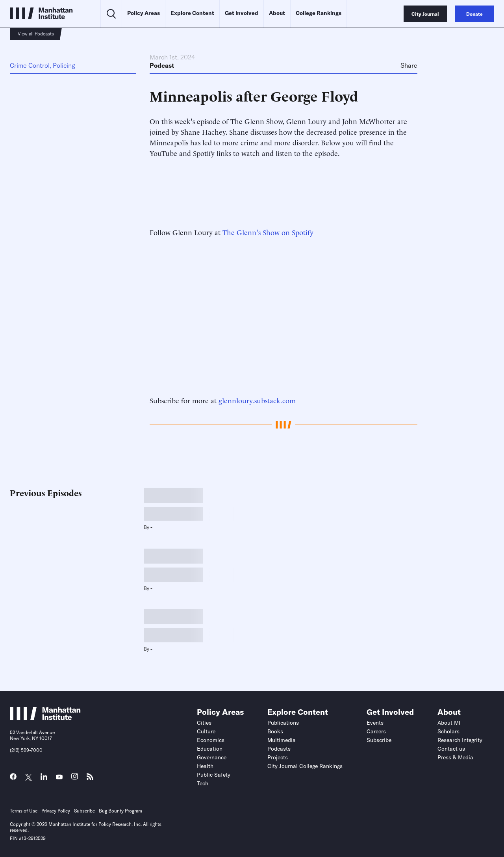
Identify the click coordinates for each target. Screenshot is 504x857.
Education (210, 749)
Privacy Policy (56, 811)
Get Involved (242, 13)
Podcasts (279, 749)
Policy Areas (144, 13)
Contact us (451, 749)
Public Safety (214, 775)
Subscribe (379, 740)
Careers (376, 731)
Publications (283, 723)
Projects (278, 757)
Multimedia (282, 740)
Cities (204, 723)
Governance (212, 757)
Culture (206, 731)
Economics (211, 740)
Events (375, 723)
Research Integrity (460, 740)
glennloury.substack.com (257, 400)
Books (275, 731)
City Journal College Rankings (305, 766)
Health (205, 766)
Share (409, 65)
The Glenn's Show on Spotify (268, 232)
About (277, 13)
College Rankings (319, 13)
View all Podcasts (36, 34)
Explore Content (192, 13)
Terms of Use (24, 811)
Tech (203, 783)
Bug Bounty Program (120, 811)
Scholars (448, 731)
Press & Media (455, 757)
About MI (449, 723)
